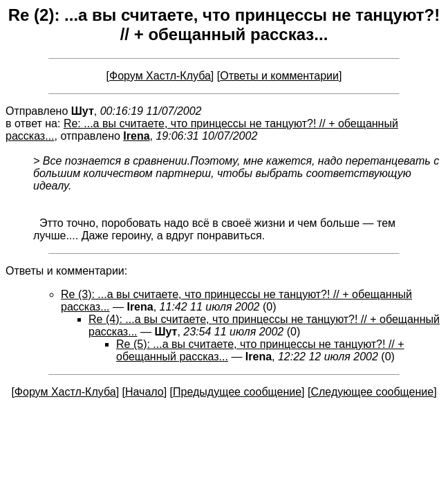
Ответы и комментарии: (66, 271)
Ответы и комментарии (279, 76)
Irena (136, 136)
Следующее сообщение (372, 392)
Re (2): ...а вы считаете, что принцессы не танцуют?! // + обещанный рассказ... (224, 25)
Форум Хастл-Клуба (160, 76)
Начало (144, 392)
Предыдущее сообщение (237, 392)
